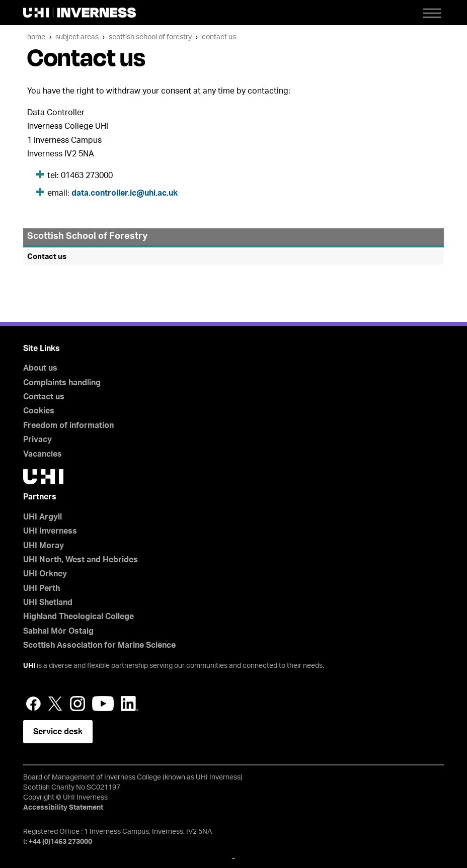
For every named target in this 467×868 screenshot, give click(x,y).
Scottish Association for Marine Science (99, 645)
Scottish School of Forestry (150, 37)
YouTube (103, 704)
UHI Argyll (43, 517)
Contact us (219, 37)
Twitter (55, 704)
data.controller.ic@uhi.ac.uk (125, 193)
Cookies (39, 411)
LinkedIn (130, 704)
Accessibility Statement (63, 808)
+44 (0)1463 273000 (60, 842)
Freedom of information (68, 425)
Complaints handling (62, 383)
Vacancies (43, 454)
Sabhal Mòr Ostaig (58, 631)
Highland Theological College (79, 617)
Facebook (33, 704)
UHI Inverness (50, 531)
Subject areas (77, 37)
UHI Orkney (45, 574)
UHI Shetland (48, 602)
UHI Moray (44, 546)
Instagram (77, 704)
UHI (29, 666)
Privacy (37, 440)
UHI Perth (42, 588)
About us (40, 368)
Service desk (58, 732)
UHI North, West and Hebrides (81, 560)
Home (36, 37)
